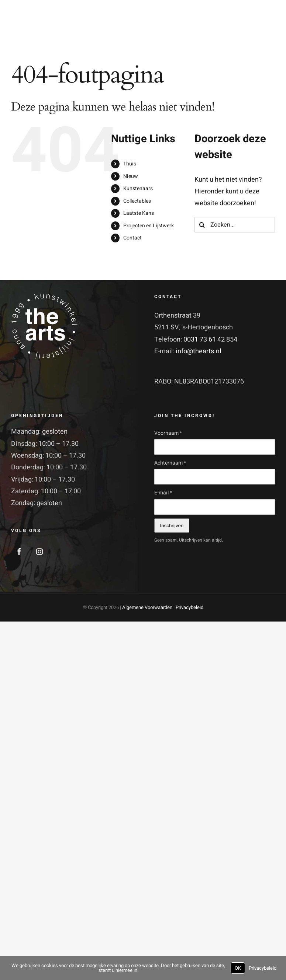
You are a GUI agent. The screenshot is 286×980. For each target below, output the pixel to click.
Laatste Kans (139, 213)
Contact (132, 238)
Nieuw (131, 176)
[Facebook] (19, 552)
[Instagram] (39, 552)
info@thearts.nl (198, 351)
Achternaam (170, 463)
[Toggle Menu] (269, 30)
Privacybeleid (189, 607)
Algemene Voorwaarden (147, 607)
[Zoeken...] (235, 225)
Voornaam (168, 433)
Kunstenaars (138, 188)
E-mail (163, 493)
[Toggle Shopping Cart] (237, 30)
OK (238, 968)
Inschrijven (172, 526)
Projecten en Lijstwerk (149, 226)
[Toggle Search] (252, 30)
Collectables (137, 201)
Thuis (130, 164)
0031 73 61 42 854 (210, 339)
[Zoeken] (202, 225)
